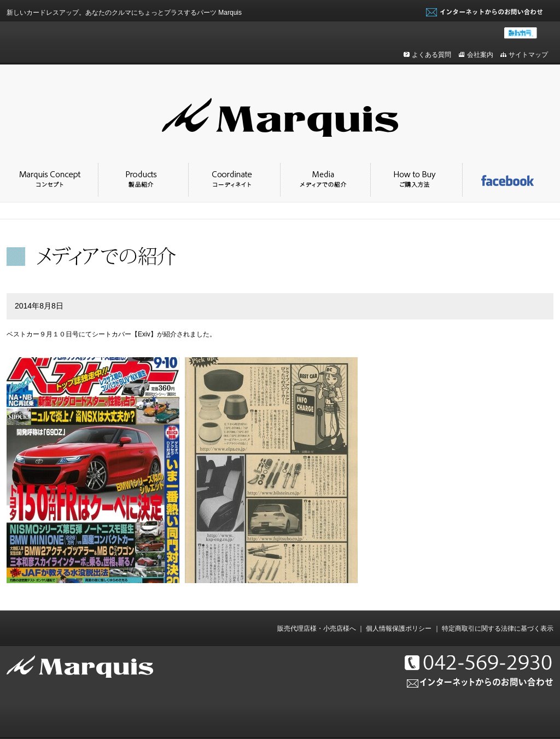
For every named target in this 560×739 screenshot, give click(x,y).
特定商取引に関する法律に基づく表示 (498, 629)
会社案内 (480, 55)
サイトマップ (528, 55)
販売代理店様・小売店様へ (317, 629)
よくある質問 (431, 55)
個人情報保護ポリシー (399, 629)
